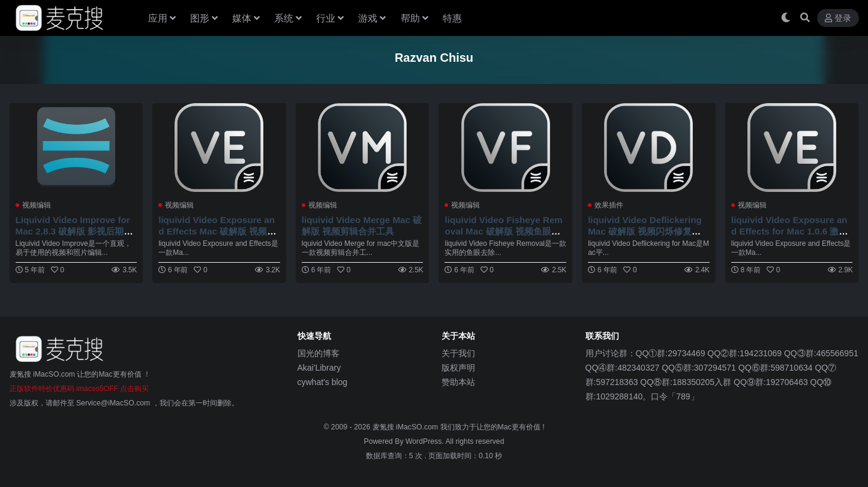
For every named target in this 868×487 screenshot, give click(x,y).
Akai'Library (319, 368)
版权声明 (458, 368)
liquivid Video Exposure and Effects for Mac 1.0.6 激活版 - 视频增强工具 (790, 231)
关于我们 (458, 353)
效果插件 (609, 205)
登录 (838, 18)
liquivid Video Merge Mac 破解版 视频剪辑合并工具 (362, 225)
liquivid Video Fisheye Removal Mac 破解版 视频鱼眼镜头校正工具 (503, 231)
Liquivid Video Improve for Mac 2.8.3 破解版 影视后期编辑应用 (74, 231)
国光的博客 (319, 353)
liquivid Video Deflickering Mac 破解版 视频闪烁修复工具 (645, 231)
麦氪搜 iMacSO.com (406, 427)
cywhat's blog (323, 382)
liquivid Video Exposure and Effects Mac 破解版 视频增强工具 (217, 231)
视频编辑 (37, 205)
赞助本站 (458, 382)
